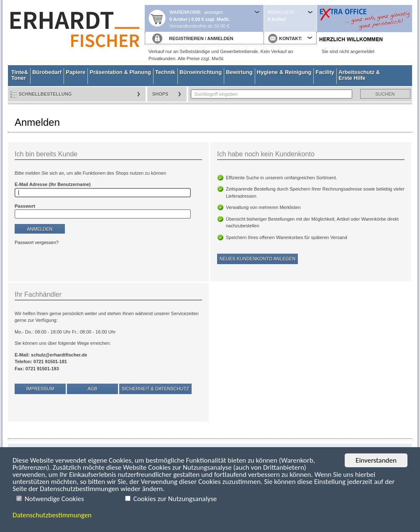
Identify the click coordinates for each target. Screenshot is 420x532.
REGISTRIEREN (186, 38)
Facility (325, 72)
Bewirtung (239, 72)
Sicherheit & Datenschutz (155, 389)
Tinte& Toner (20, 75)
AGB (92, 389)
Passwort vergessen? (37, 242)
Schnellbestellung (45, 94)
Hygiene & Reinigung (284, 72)
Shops (160, 94)
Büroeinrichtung (201, 72)
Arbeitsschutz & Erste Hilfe (359, 75)
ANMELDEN (220, 38)
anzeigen (214, 12)
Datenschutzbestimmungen (52, 515)
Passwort (25, 206)
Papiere (76, 72)
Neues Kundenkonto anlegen (257, 259)
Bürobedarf (47, 72)
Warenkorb (185, 12)
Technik (165, 72)
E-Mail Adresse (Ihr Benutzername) (53, 184)
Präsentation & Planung (120, 72)
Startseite (76, 33)
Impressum (40, 389)
